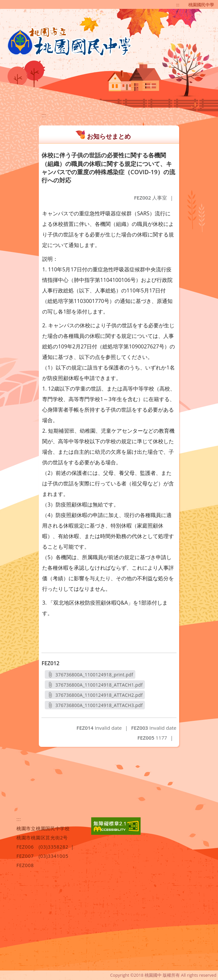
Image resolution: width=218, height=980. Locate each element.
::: (178, 5)
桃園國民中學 (201, 5)
